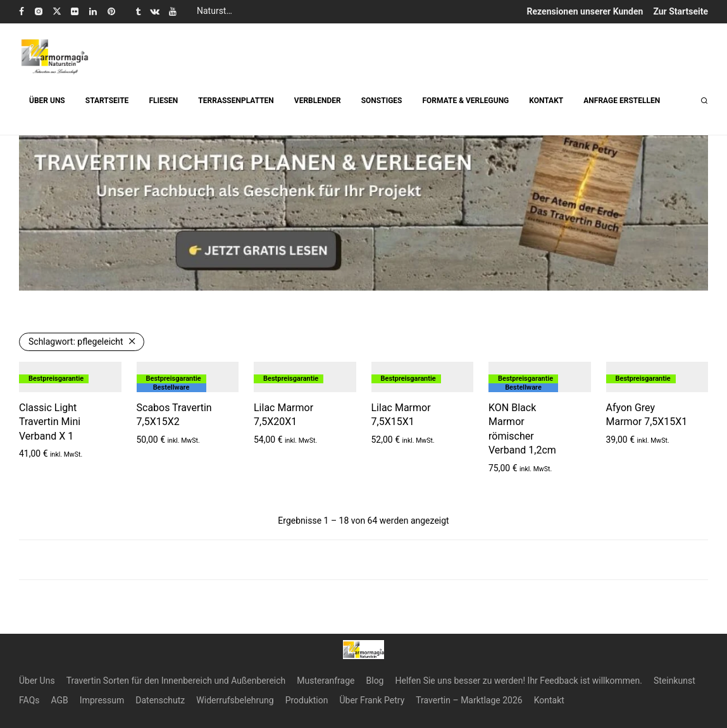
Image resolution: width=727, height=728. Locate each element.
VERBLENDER (318, 101)
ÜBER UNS (47, 101)
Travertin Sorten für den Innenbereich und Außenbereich (176, 681)
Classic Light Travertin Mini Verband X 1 (50, 422)
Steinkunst (674, 681)
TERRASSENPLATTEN (236, 101)
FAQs (29, 700)
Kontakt (549, 700)
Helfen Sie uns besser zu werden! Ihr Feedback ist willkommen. (518, 681)
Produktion (307, 700)
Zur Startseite (680, 11)
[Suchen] (704, 101)
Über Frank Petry (372, 700)
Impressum (102, 700)
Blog (375, 681)
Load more (363, 560)
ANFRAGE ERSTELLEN (622, 101)
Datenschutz (160, 700)
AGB (60, 700)
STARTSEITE (107, 101)
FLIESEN (163, 101)
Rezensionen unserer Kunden (585, 11)
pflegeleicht (76, 342)
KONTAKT (546, 101)
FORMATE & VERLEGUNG (465, 101)
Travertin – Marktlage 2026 (469, 700)
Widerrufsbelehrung (235, 700)
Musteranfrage (326, 681)
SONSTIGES (382, 101)
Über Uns (37, 681)
